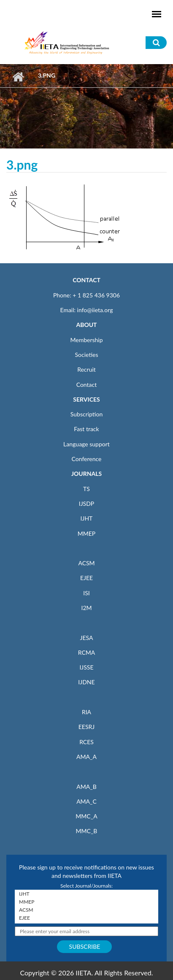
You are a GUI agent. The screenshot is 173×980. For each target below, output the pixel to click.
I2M (86, 608)
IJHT (87, 518)
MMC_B (87, 831)
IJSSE (86, 667)
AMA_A (86, 757)
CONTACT (86, 280)
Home (18, 77)
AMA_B (86, 787)
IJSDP (86, 503)
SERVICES (86, 399)
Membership (86, 340)
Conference (87, 459)
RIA (86, 712)
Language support (86, 444)
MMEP (87, 533)
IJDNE (86, 682)
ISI (86, 593)
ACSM (86, 563)
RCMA (87, 652)
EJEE (86, 578)
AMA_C (86, 801)
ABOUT (86, 325)
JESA (87, 638)
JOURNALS (86, 474)
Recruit (86, 369)
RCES (86, 742)
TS (86, 489)
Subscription (86, 414)
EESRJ (86, 727)
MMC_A (86, 816)
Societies (87, 355)
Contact (87, 385)
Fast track (86, 429)
